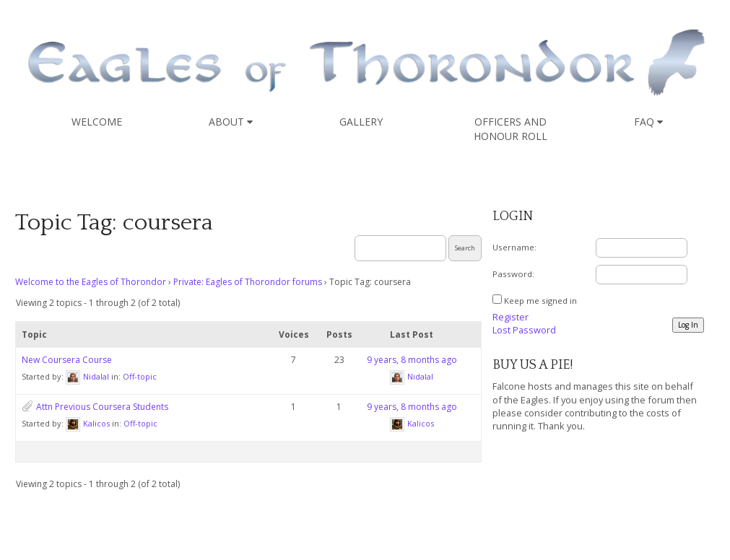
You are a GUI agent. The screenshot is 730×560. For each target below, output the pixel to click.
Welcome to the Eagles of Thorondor (91, 282)
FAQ (648, 122)
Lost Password (524, 330)
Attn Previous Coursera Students (102, 407)
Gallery (361, 122)
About (231, 122)
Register (510, 317)
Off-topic (140, 376)
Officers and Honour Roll (510, 129)
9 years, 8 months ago (412, 360)
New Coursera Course (67, 360)
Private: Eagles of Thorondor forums (248, 282)
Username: (514, 247)
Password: (513, 274)
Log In (688, 325)
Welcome (97, 122)
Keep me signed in (540, 301)
